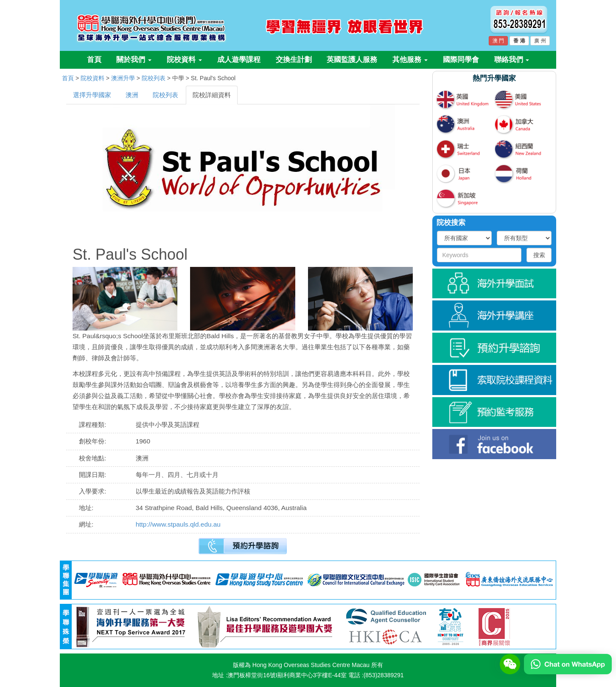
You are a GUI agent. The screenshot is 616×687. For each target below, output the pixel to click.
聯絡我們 (512, 60)
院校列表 (154, 78)
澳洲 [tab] (132, 95)
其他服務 (410, 60)
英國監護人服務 (352, 60)
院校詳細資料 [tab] (212, 95)
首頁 (94, 60)
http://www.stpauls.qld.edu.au (178, 524)
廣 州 (540, 41)
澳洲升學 (123, 78)
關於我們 (134, 60)
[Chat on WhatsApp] (568, 664)
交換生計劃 (294, 60)
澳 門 (498, 41)
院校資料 (184, 60)
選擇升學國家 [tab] (92, 95)
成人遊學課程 (239, 60)
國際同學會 (461, 60)
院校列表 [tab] (165, 95)
